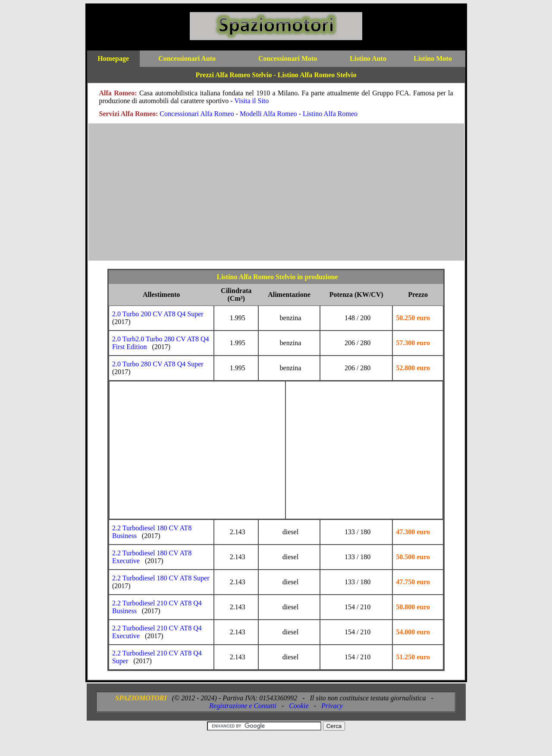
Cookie (299, 706)
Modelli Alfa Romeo (268, 114)
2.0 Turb (124, 339)
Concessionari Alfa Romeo (197, 114)
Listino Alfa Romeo (330, 114)
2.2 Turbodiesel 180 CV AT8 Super (161, 578)
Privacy (332, 706)
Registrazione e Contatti (243, 706)
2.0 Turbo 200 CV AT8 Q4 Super (158, 314)
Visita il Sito (251, 101)
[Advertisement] (276, 196)
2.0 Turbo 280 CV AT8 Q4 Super (158, 364)
